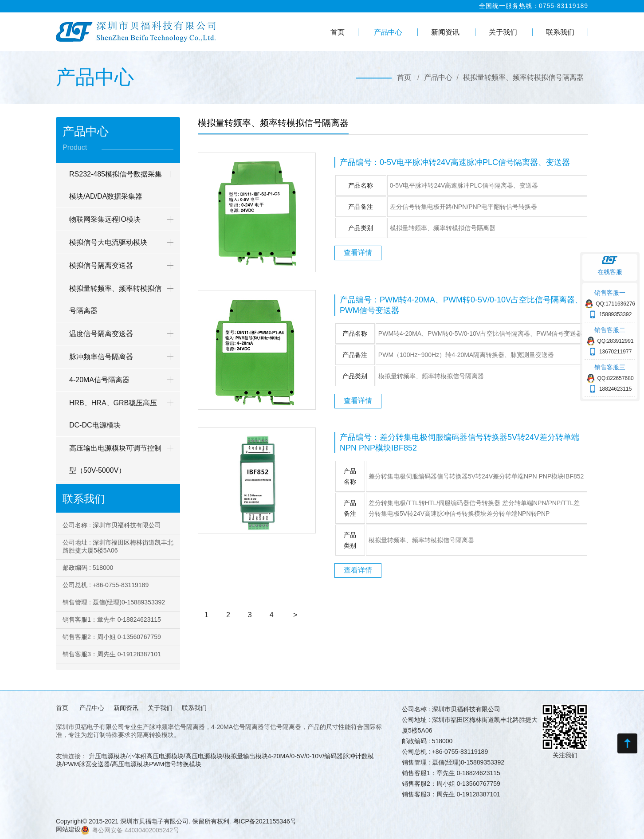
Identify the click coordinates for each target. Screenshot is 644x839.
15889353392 (615, 314)
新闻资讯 (445, 32)
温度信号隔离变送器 (101, 334)
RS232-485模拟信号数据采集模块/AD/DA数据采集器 (116, 185)
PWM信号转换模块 (175, 764)
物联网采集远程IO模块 (105, 219)
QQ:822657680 (616, 378)
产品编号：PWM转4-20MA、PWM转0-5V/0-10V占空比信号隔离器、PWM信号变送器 (461, 305)
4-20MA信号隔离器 (99, 380)
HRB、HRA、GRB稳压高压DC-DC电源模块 (113, 414)
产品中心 (388, 32)
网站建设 (68, 829)
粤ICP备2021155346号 (265, 821)
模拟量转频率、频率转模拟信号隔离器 (523, 77)
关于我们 (503, 32)
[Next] (295, 615)
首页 (338, 32)
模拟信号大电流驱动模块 (108, 242)
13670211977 (615, 352)
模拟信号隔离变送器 (101, 265)
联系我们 (560, 32)
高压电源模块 (130, 764)
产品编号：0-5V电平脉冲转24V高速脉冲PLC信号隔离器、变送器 (455, 162)
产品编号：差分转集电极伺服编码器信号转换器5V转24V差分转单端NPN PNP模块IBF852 (459, 443)
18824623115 (615, 389)
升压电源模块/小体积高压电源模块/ (137, 756)
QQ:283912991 (616, 341)
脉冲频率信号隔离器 (101, 357)
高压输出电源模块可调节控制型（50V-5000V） (115, 459)
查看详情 (358, 253)
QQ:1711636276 (615, 304)
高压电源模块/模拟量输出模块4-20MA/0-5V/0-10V (254, 756)
